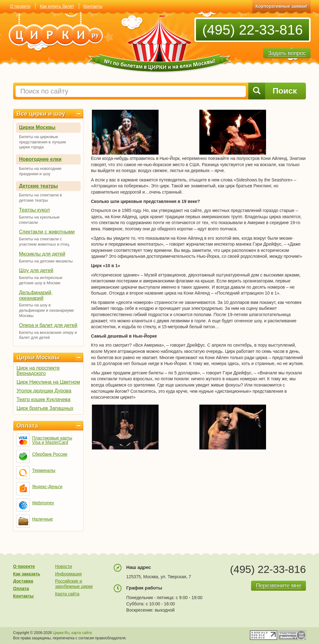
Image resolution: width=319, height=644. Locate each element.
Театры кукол (34, 210)
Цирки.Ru (61, 633)
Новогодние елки (40, 159)
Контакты (93, 6)
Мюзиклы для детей (42, 254)
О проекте (20, 6)
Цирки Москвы (37, 127)
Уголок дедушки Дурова (44, 391)
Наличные (43, 519)
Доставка (23, 581)
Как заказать (27, 574)
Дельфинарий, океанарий (36, 295)
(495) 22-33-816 (252, 30)
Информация (69, 574)
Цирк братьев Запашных (45, 408)
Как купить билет (57, 6)
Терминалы (44, 470)
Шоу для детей (36, 270)
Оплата (27, 426)
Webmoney (43, 503)
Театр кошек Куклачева (43, 399)
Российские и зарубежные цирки (74, 584)
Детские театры (38, 186)
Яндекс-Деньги (47, 487)
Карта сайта (67, 594)
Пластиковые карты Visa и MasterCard (52, 440)
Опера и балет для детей (48, 325)
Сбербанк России (50, 454)
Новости (64, 566)
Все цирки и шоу (41, 114)
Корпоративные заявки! (281, 6)
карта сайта (81, 633)
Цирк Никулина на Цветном (48, 382)
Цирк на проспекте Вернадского (38, 371)
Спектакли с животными (47, 232)
